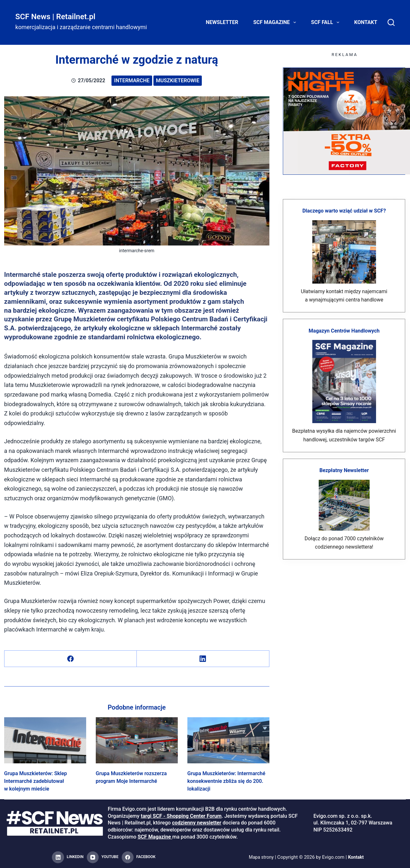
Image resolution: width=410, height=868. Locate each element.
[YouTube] (103, 857)
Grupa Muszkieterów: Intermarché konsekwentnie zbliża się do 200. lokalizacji (226, 781)
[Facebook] (71, 659)
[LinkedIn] (203, 659)
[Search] (391, 22)
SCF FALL (326, 22)
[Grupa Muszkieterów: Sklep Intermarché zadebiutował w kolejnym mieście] (45, 740)
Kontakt (366, 22)
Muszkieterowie (178, 80)
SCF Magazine (276, 22)
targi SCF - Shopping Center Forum (181, 816)
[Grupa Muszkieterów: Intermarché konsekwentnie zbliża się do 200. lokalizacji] (228, 740)
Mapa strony (261, 857)
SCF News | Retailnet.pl (55, 17)
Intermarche (132, 80)
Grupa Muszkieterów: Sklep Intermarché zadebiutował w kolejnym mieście (36, 781)
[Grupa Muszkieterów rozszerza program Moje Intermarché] (137, 740)
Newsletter (222, 22)
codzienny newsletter (197, 823)
